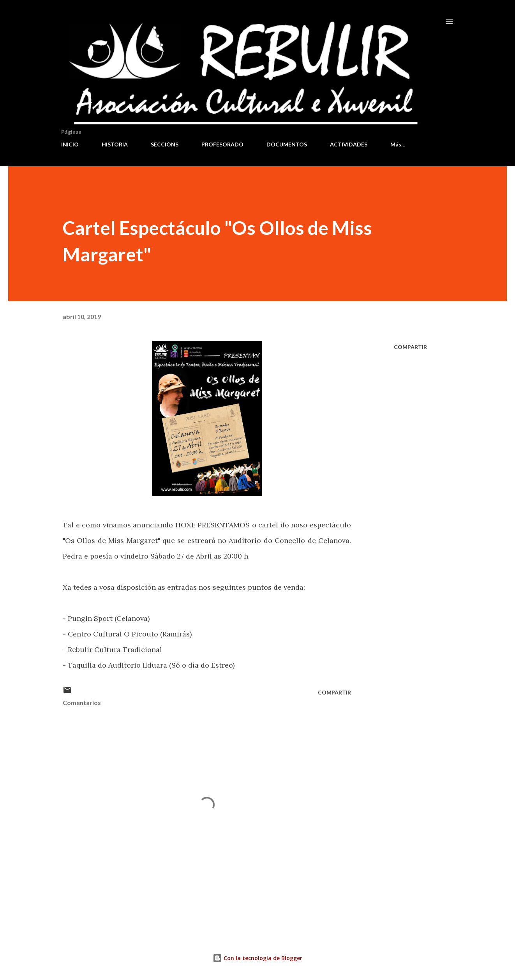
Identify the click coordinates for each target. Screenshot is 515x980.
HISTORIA (115, 144)
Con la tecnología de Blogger (257, 958)
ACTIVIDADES (349, 144)
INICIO (70, 144)
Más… (398, 144)
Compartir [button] (410, 347)
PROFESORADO (222, 144)
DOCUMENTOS (287, 144)
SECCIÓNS (165, 144)
